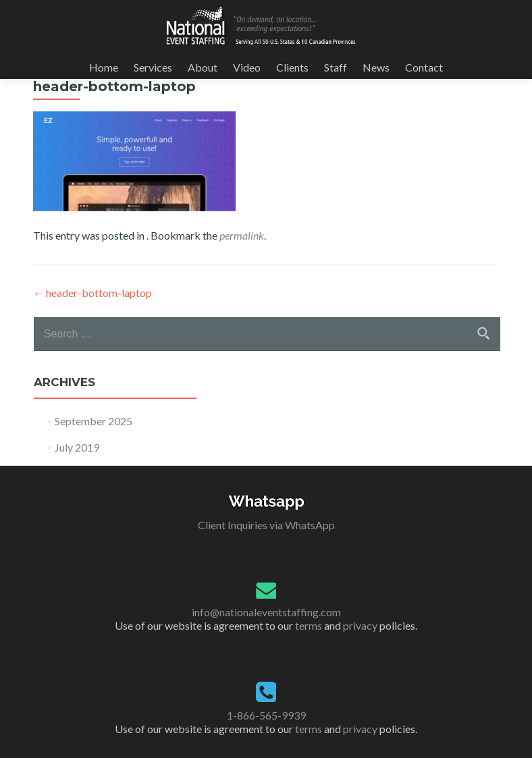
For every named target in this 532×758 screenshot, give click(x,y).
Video (247, 67)
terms (309, 625)
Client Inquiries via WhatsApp (266, 525)
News (376, 67)
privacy (360, 625)
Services (153, 67)
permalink (242, 235)
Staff (336, 67)
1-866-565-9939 (266, 715)
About (203, 67)
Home (104, 67)
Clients (292, 67)
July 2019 (77, 447)
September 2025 (94, 421)
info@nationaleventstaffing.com (266, 612)
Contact (424, 67)
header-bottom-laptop (92, 293)
